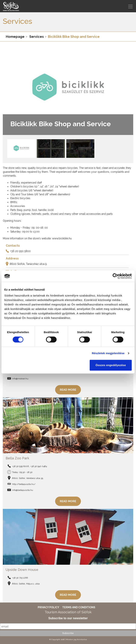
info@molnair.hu (20, 379)
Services (37, 37)
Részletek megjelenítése (108, 353)
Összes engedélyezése (111, 365)
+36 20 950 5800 (20, 251)
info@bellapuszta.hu (23, 490)
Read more (68, 390)
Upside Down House (22, 570)
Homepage (15, 37)
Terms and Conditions (79, 607)
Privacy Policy (48, 607)
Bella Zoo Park (17, 458)
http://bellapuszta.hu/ (24, 484)
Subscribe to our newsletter (68, 618)
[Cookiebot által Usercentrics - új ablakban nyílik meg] (115, 276)
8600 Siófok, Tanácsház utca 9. (28, 264)
